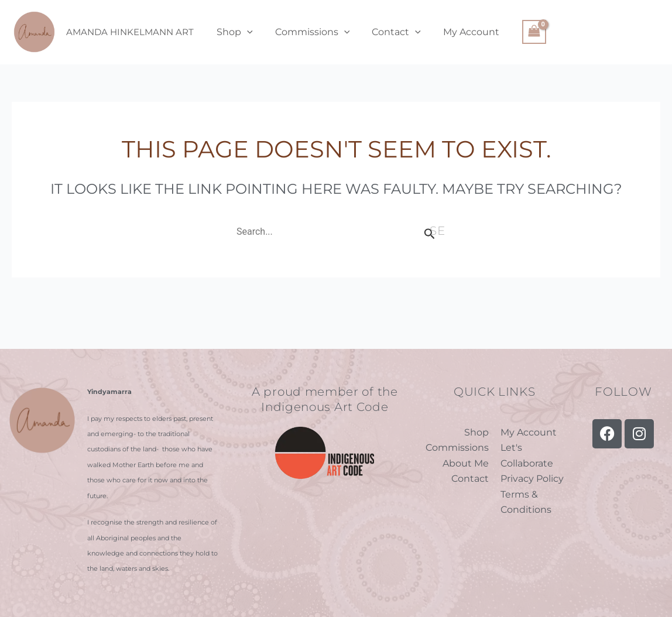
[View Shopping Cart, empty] (520, 32)
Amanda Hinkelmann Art (130, 32)
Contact (388, 32)
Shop (233, 32)
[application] (245, 32)
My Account (459, 32)
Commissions (307, 32)
